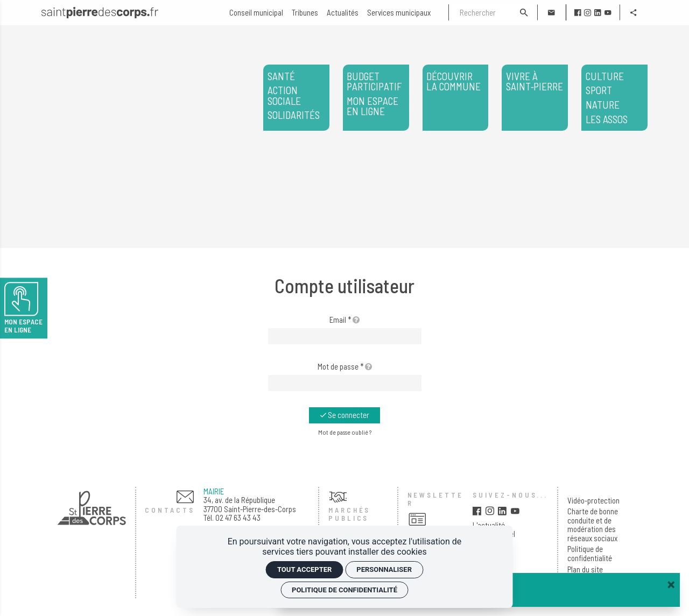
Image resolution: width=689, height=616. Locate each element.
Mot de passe (345, 366)
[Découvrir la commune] (456, 98)
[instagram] (588, 13)
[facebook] (578, 13)
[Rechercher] (480, 12)
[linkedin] (598, 13)
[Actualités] (343, 13)
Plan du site (585, 569)
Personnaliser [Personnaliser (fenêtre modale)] (384, 569)
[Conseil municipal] (256, 13)
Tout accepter (304, 569)
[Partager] (634, 12)
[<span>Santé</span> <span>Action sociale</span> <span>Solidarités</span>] (296, 98)
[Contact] (551, 12)
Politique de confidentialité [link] (344, 590)
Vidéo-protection (593, 501)
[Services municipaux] (399, 13)
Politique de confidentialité (590, 553)
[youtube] (608, 13)
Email (344, 320)
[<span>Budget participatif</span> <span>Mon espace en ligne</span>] (376, 98)
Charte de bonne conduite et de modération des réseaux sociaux (593, 525)
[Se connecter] (344, 415)
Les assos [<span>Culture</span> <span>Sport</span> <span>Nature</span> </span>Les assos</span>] (615, 98)
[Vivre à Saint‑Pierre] (535, 98)
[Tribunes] (305, 13)
